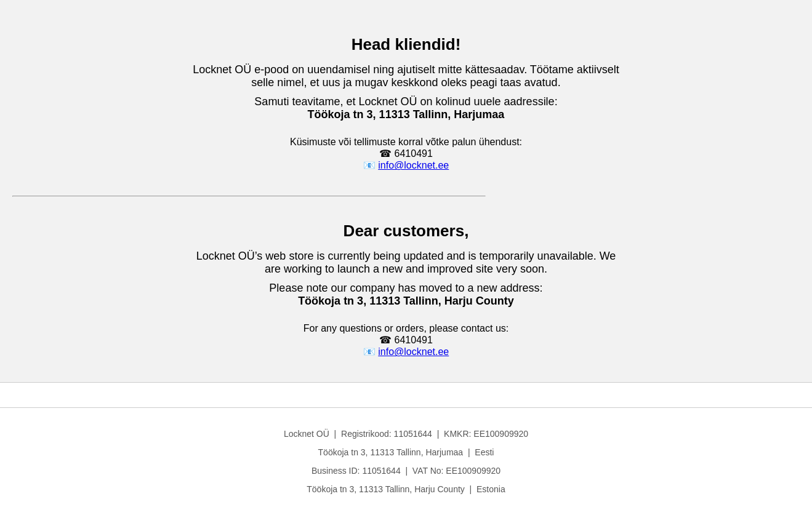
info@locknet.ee (413, 165)
